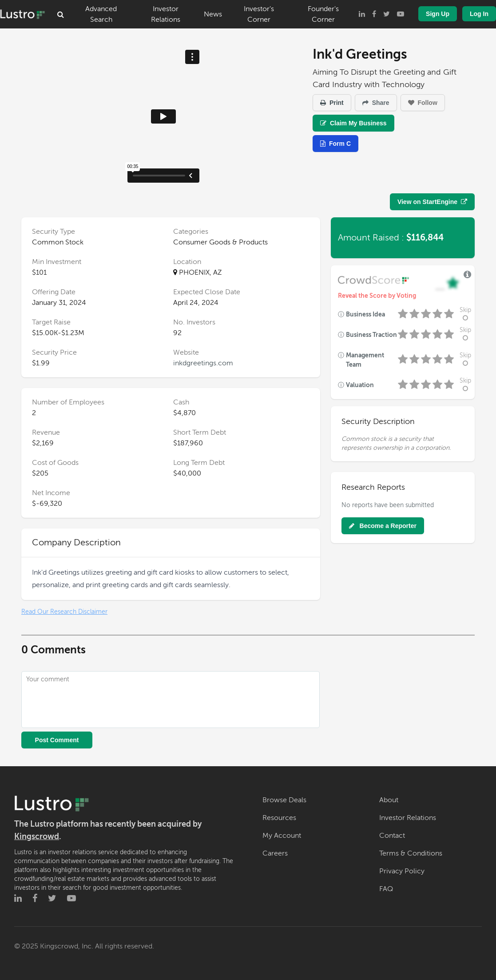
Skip (465, 314)
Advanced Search (101, 14)
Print (332, 103)
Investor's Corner (259, 14)
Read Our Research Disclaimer (64, 612)
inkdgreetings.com (203, 363)
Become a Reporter (383, 526)
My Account (282, 836)
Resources (279, 818)
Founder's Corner (323, 14)
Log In (479, 14)
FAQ (386, 889)
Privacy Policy (402, 871)
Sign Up (438, 14)
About (389, 800)
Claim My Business (353, 123)
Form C (335, 144)
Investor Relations (166, 14)
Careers (275, 853)
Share (376, 103)
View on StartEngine (432, 202)
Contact (392, 836)
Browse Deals (284, 800)
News (213, 14)
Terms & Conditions (411, 853)
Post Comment (57, 740)
